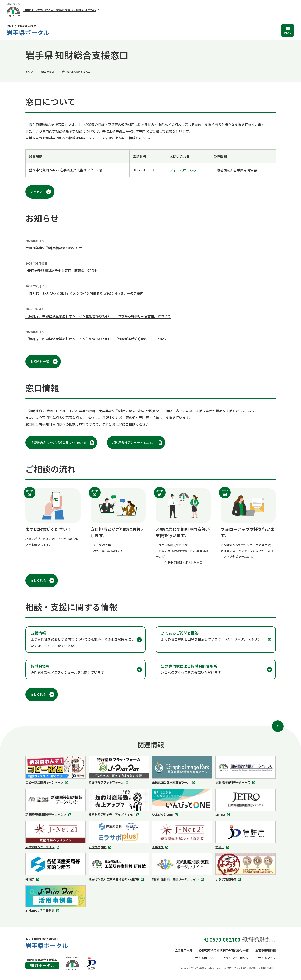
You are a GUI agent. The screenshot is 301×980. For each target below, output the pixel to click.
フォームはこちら (183, 170)
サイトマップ (267, 958)
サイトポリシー (205, 958)
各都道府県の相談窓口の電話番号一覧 (224, 950)
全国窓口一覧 (184, 950)
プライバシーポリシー (237, 958)
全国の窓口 (48, 71)
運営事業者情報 (266, 950)
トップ (29, 71)
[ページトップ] (278, 726)
